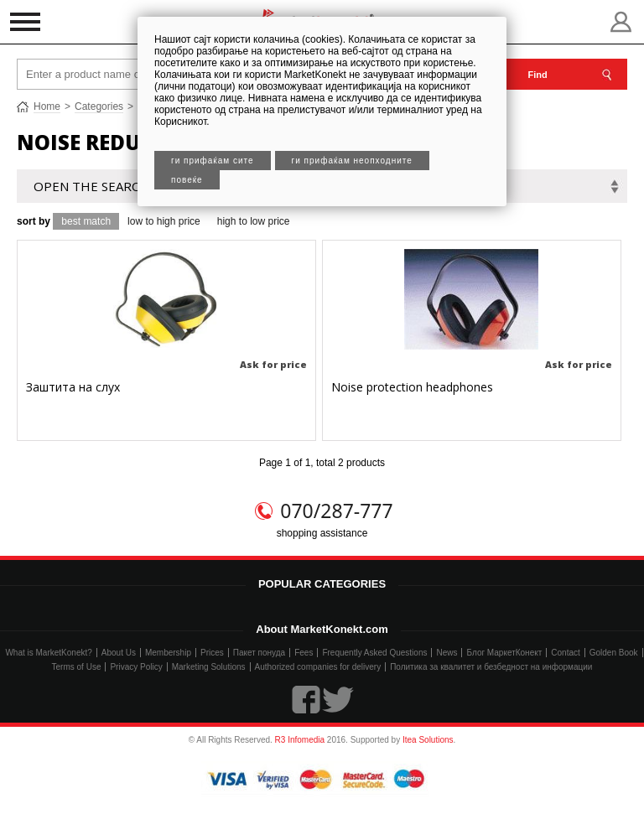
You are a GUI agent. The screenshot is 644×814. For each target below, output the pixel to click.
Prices (212, 653)
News (447, 653)
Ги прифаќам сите (213, 161)
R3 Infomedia (300, 740)
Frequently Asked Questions (374, 653)
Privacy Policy (136, 667)
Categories (99, 106)
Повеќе (187, 180)
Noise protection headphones (412, 387)
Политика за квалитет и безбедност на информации (491, 667)
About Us (119, 653)
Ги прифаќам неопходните (352, 161)
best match (86, 221)
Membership (168, 653)
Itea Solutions (428, 740)
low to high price (164, 221)
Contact (565, 653)
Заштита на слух (73, 387)
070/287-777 (336, 511)
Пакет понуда (259, 653)
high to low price (254, 221)
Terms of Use (77, 667)
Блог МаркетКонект (504, 653)
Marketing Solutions (209, 667)
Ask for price (273, 364)
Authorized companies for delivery (318, 667)
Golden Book (614, 653)
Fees (304, 653)
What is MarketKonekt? (48, 653)
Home (47, 106)
